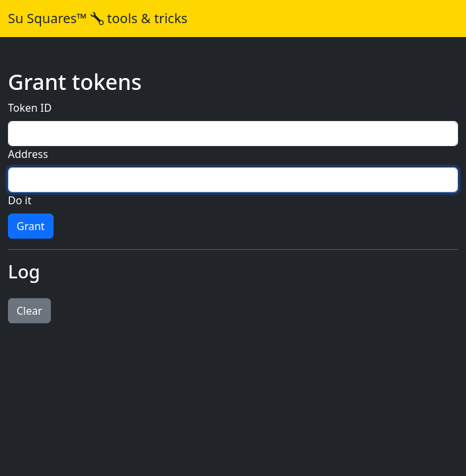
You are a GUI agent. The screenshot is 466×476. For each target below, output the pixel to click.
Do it (19, 200)
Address (28, 154)
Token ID (30, 108)
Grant (31, 226)
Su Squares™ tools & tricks (98, 18)
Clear (29, 311)
